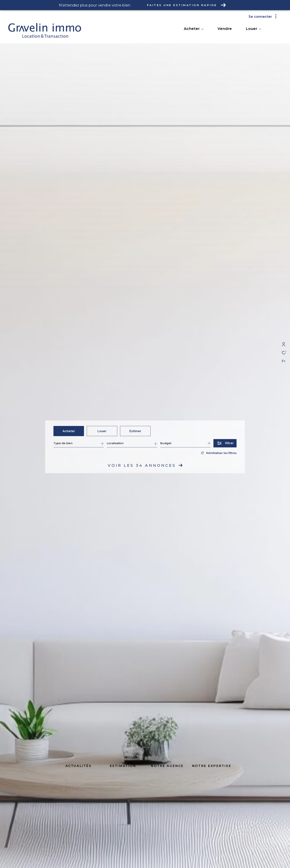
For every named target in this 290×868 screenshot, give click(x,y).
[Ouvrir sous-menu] (203, 29)
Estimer (135, 431)
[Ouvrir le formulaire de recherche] (225, 443)
